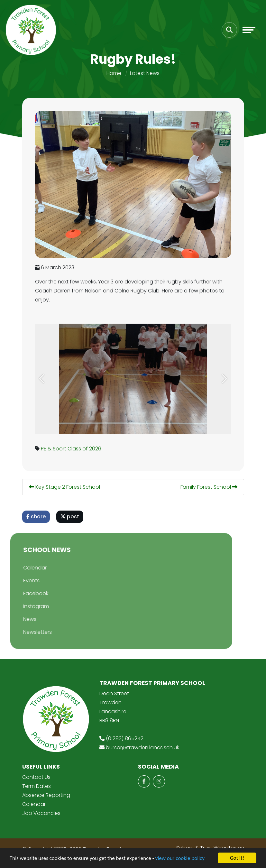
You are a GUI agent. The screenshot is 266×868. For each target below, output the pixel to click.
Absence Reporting (46, 795)
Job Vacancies (41, 813)
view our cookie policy (180, 859)
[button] (43, 379)
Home (114, 73)
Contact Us (36, 777)
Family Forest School (210, 487)
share (37, 517)
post (70, 517)
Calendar (34, 804)
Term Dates (37, 786)
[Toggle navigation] (249, 30)
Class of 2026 (85, 449)
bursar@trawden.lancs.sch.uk (142, 748)
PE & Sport (54, 449)
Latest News (145, 73)
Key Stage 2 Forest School (65, 487)
